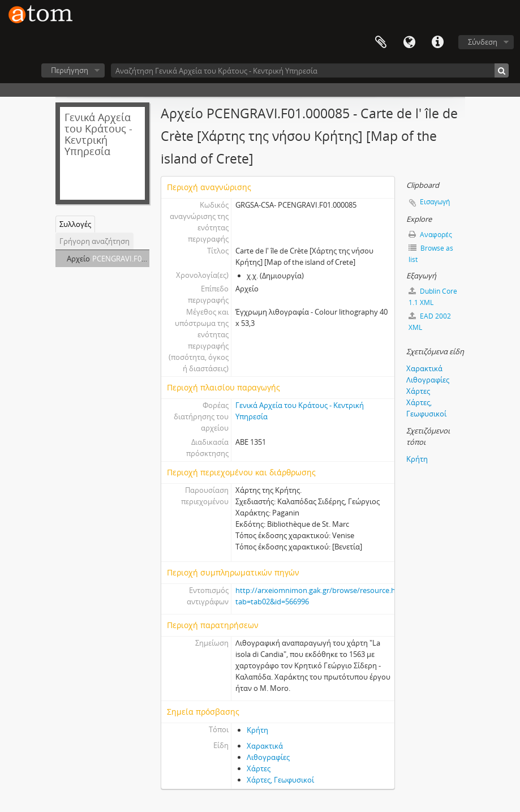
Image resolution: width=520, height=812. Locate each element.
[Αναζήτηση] (502, 70)
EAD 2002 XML (430, 322)
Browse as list (431, 254)
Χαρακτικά (265, 746)
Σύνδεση (483, 42)
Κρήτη (257, 730)
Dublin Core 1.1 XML (433, 297)
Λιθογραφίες (268, 757)
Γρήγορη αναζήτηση (94, 241)
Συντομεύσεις (437, 42)
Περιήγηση (70, 70)
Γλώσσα (409, 42)
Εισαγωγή (435, 202)
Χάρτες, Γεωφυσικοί (280, 780)
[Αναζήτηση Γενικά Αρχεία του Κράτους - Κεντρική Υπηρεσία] (310, 70)
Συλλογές (75, 224)
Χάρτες (259, 768)
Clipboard (381, 42)
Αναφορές (430, 235)
